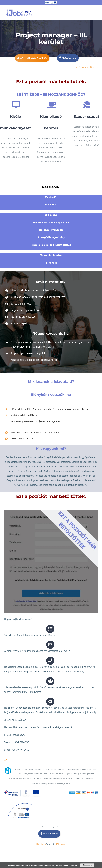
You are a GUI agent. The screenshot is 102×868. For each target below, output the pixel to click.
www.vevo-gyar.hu (86, 769)
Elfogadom (87, 865)
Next (93, 67)
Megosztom (68, 58)
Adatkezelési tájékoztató (51, 818)
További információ (70, 865)
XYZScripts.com (61, 835)
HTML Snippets (41, 835)
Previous (83, 67)
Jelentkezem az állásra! (32, 58)
